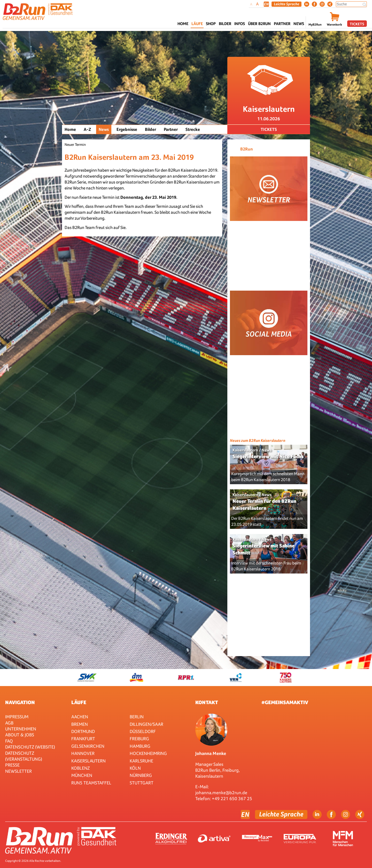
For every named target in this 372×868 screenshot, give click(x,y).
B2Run (247, 149)
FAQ (9, 741)
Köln (135, 768)
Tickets (357, 24)
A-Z (87, 129)
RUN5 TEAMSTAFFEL (91, 783)
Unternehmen (21, 729)
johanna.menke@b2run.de (221, 793)
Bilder (225, 24)
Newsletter (18, 771)
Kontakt (207, 702)
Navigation (20, 702)
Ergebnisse (127, 129)
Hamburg (140, 746)
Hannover (83, 753)
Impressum (17, 717)
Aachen (80, 717)
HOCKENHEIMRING (148, 753)
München (82, 775)
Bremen (80, 724)
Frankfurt (83, 739)
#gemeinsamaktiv (285, 702)
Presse (12, 765)
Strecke (193, 129)
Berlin (137, 717)
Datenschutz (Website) (30, 747)
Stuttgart (142, 783)
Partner (171, 129)
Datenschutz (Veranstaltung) (24, 756)
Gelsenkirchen (88, 746)
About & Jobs (20, 735)
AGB (9, 723)
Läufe (79, 702)
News (299, 24)
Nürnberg (141, 775)
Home (183, 24)
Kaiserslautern (88, 761)
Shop (211, 24)
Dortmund (83, 731)
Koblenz (80, 768)
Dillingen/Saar (146, 724)
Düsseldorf (143, 731)
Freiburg (139, 739)
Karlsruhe (141, 761)
